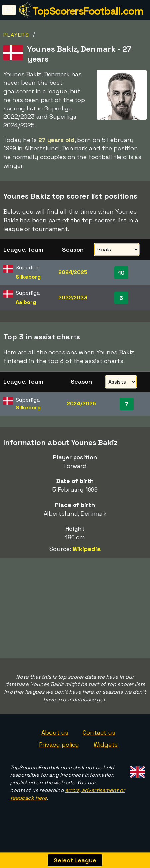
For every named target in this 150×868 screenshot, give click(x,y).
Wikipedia (87, 549)
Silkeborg (28, 277)
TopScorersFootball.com (88, 11)
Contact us (99, 739)
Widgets (106, 751)
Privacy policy (59, 751)
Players (16, 35)
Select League (75, 860)
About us (55, 739)
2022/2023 (73, 297)
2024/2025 (73, 272)
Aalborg (26, 302)
